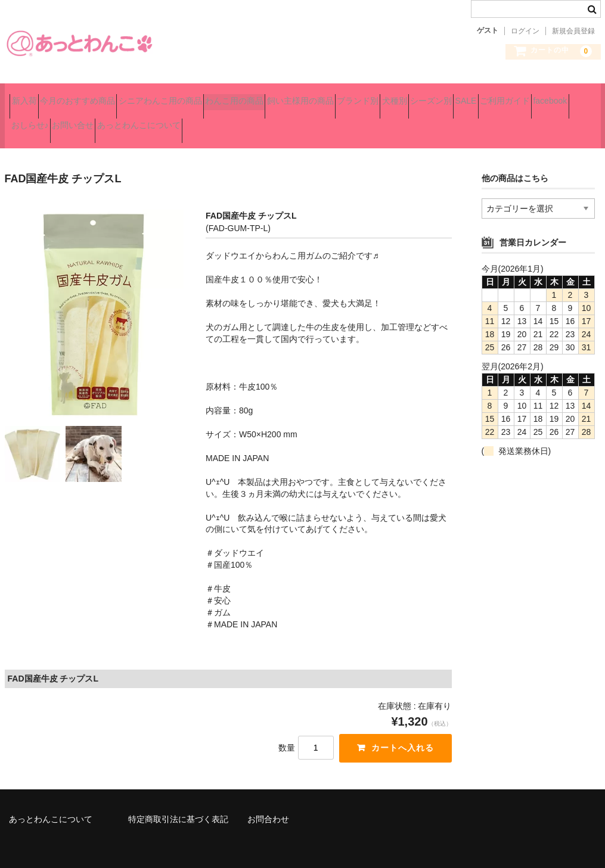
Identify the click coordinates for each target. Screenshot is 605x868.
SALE (93, 121)
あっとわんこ (79, 43)
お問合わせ (268, 805)
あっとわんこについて (431, 121)
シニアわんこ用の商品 (207, 96)
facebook (220, 121)
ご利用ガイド (153, 121)
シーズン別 (37, 121)
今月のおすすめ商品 (104, 96)
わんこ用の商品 (303, 96)
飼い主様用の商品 (390, 96)
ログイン (525, 31)
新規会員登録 (573, 31)
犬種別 (526, 96)
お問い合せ (344, 121)
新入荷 (29, 96)
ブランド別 (469, 96)
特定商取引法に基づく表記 (178, 805)
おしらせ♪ (280, 121)
